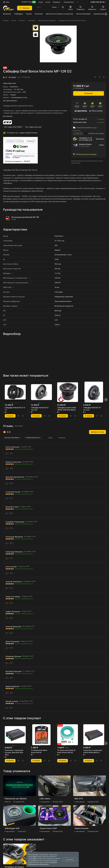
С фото (48, 438)
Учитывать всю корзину (94, 133)
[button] (106, 400)
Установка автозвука (14, 867)
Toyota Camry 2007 (48, 828)
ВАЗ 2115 (79, 799)
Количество (77, 130)
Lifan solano (45, 799)
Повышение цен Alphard (16, 799)
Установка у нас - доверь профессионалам (22, 133)
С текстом (60, 438)
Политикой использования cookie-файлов (42, 863)
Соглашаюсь (70, 859)
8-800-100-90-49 (98, 2)
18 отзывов (12, 77)
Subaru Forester (82, 828)
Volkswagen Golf (12, 828)
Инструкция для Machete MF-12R (25, 217)
